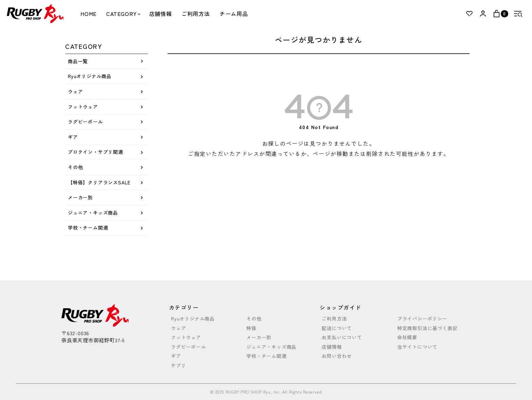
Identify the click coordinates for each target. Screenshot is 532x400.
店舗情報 (161, 14)
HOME (89, 14)
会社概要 (407, 337)
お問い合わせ (337, 356)
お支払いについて (342, 337)
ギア (73, 137)
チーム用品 (234, 14)
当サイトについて (417, 347)
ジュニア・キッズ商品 (93, 213)
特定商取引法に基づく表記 (427, 328)
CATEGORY (123, 14)
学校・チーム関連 (88, 228)
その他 (75, 167)
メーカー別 (80, 197)
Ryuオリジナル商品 (90, 76)
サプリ (178, 366)
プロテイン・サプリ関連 (96, 152)
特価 (251, 328)
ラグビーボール (85, 122)
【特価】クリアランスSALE (99, 182)
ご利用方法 (196, 14)
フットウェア (83, 107)
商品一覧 (78, 61)
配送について (337, 328)
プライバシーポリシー (422, 319)
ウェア (75, 91)
